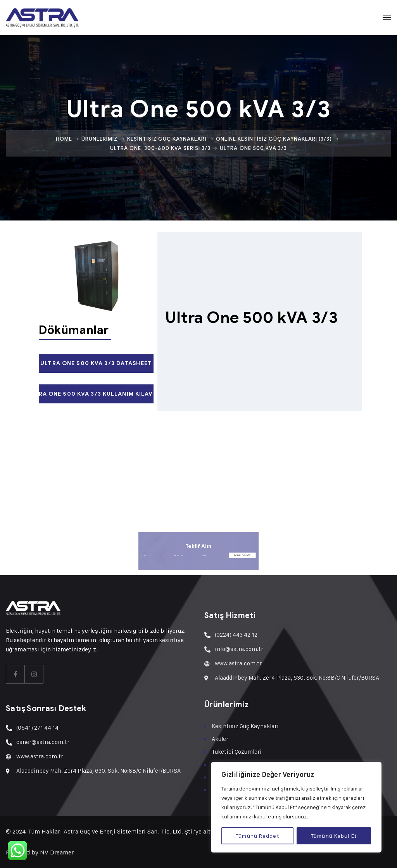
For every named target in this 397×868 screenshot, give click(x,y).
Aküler (220, 739)
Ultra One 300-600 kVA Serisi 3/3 (160, 148)
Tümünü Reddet (257, 836)
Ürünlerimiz (99, 139)
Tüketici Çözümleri (237, 752)
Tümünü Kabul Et (334, 836)
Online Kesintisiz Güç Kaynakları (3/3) (274, 139)
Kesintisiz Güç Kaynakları (167, 139)
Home (64, 139)
